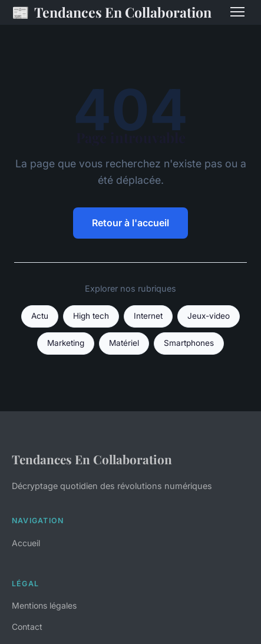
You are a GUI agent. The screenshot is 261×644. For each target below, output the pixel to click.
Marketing (66, 343)
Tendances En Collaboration (112, 12)
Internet (148, 316)
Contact (27, 627)
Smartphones (189, 343)
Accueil (26, 543)
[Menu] (237, 12)
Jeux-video (209, 316)
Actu (40, 316)
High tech (91, 316)
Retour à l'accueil (130, 223)
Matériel (124, 343)
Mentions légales (44, 605)
